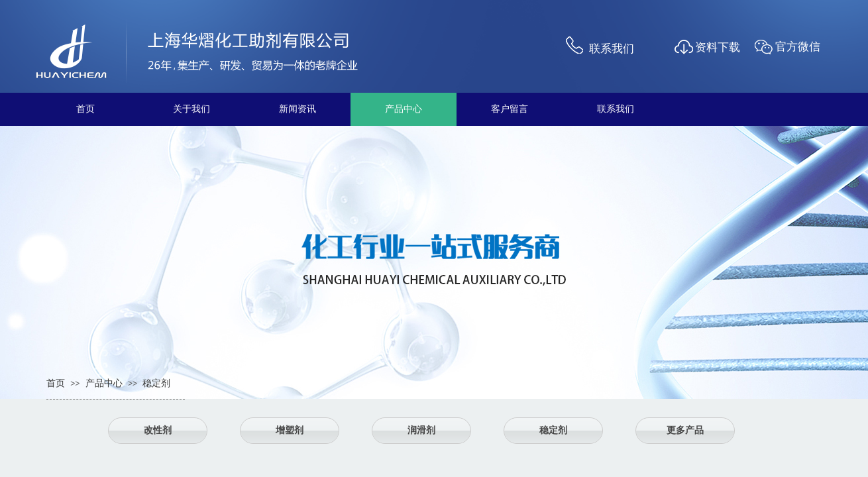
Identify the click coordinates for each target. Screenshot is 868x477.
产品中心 (372, 109)
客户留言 (478, 109)
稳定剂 (156, 383)
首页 (54, 109)
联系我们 (584, 109)
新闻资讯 (266, 109)
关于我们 (160, 109)
